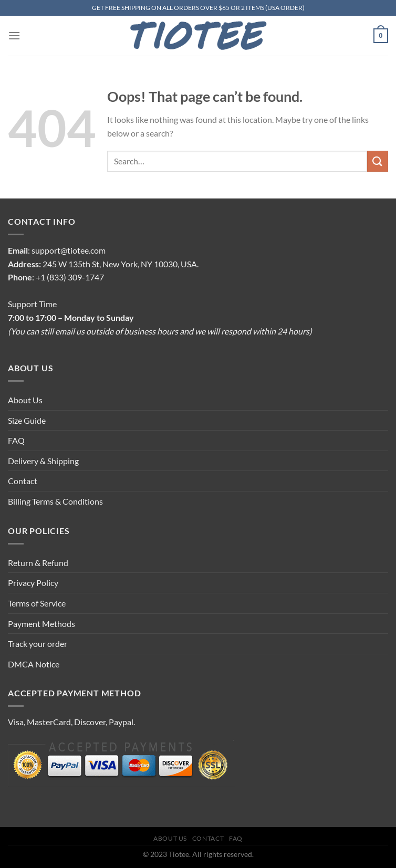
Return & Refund (38, 563)
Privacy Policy (33, 583)
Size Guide (27, 420)
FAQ (16, 440)
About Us (25, 400)
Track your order (38, 644)
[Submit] (378, 161)
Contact (23, 481)
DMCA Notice (34, 664)
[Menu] (14, 35)
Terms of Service (37, 603)
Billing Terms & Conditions (55, 501)
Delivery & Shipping (43, 461)
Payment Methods (41, 624)
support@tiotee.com (69, 250)
